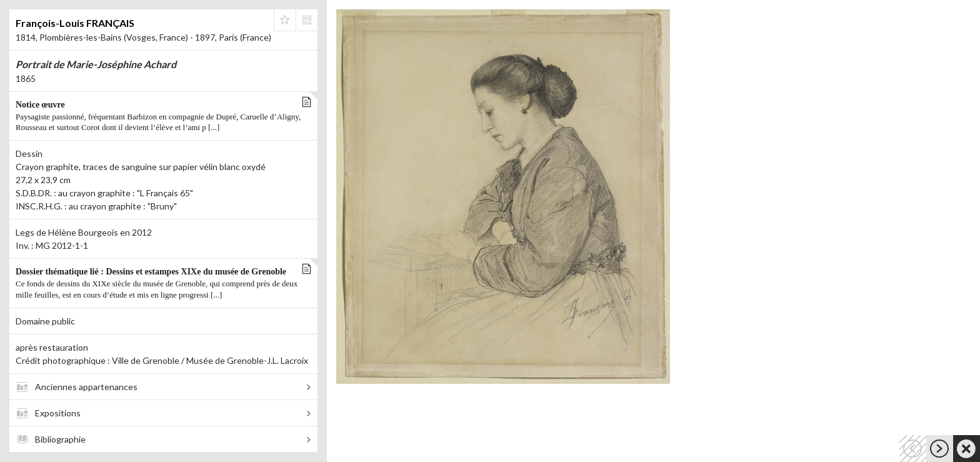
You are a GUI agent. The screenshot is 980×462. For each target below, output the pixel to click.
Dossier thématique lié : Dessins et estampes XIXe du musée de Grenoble (160, 284)
